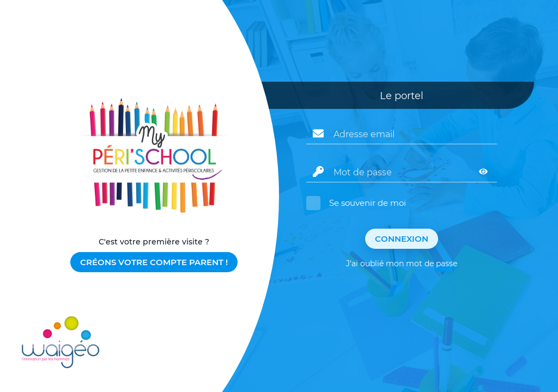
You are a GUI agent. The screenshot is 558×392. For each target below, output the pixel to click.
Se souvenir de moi (368, 203)
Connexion (402, 239)
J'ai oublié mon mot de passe (402, 264)
